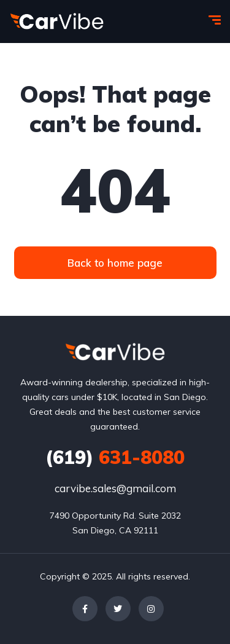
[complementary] (193, 607)
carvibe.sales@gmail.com (115, 488)
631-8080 (115, 457)
